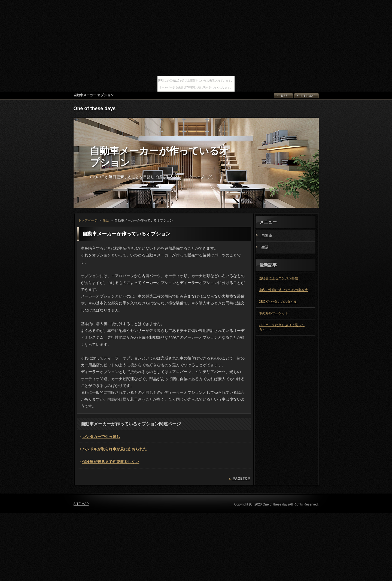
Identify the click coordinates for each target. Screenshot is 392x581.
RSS (283, 96)
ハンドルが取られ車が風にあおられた (115, 449)
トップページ (88, 220)
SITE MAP (306, 96)
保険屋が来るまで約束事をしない (111, 462)
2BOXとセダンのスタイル (278, 302)
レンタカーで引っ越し (101, 437)
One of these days (95, 108)
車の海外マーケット (274, 313)
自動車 (267, 235)
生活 (106, 220)
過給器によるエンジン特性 (279, 278)
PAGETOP (239, 479)
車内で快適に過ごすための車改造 (284, 290)
